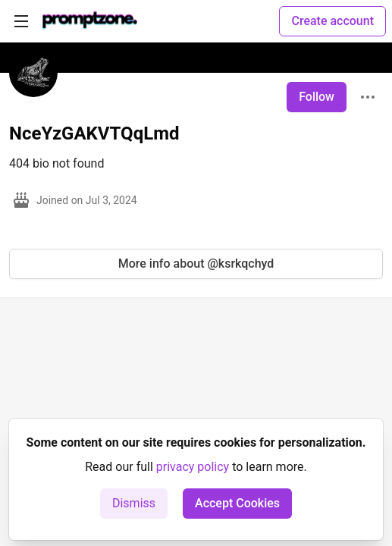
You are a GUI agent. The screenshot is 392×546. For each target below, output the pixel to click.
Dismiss (134, 503)
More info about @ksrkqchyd (196, 264)
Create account (332, 21)
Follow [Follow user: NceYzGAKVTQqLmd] (317, 97)
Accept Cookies (237, 503)
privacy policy (193, 467)
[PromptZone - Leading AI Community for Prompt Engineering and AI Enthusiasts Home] (90, 21)
